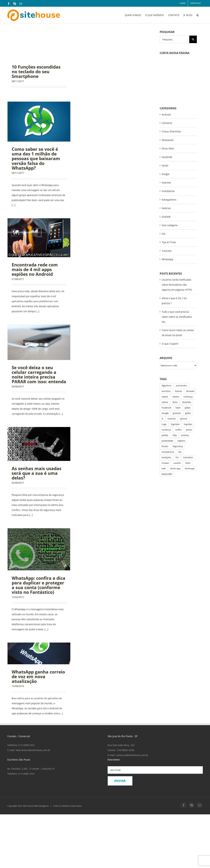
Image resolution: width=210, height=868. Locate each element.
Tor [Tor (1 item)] (177, 421)
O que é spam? (170, 307)
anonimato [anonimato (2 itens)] (181, 349)
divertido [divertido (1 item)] (187, 365)
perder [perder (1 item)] (165, 398)
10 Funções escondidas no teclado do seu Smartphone (36, 72)
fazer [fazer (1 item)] (178, 371)
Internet (166, 146)
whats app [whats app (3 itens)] (175, 432)
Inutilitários (168, 154)
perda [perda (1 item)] (189, 393)
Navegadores (169, 163)
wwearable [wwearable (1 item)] (167, 437)
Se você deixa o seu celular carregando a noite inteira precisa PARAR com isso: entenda (39, 375)
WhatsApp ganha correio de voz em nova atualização (38, 676)
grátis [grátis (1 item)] (188, 376)
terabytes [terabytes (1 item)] (166, 421)
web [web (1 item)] (164, 432)
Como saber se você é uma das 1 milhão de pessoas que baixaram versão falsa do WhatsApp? (36, 158)
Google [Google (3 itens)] (165, 376)
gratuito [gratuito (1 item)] (177, 376)
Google (166, 137)
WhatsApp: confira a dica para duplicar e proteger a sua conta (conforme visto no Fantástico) (39, 585)
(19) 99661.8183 (126, 750)
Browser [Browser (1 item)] (190, 354)
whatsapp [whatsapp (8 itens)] (190, 432)
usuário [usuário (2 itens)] (177, 426)
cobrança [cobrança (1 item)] (188, 360)
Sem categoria (170, 188)
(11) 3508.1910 (26, 745)
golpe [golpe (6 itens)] (188, 371)
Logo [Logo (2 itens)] (164, 387)
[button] (198, 15)
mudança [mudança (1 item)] (166, 393)
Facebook (167, 120)
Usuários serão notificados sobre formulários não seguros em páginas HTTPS (177, 248)
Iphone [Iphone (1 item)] (184, 382)
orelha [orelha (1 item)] (178, 393)
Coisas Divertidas (171, 95)
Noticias (166, 171)
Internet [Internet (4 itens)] (171, 382)
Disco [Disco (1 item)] (175, 365)
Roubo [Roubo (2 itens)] (165, 410)
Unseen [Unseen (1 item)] (165, 426)
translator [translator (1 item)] (188, 421)
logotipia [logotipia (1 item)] (175, 387)
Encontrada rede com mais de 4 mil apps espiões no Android (35, 269)
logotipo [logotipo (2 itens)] (188, 387)
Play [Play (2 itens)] (175, 398)
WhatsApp (167, 223)
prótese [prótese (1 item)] (185, 398)
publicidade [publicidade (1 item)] (167, 404)
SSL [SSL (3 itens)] (180, 415)
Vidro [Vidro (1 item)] (188, 426)
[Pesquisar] (193, 39)
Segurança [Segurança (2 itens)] (178, 410)
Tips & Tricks (169, 205)
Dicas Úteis (168, 112)
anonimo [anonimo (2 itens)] (166, 354)
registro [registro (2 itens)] (181, 404)
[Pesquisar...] (174, 39)
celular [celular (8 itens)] (165, 360)
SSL (164, 197)
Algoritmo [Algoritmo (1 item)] (166, 349)
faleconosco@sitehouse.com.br (33, 750)
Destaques (168, 103)
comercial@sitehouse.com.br (132, 755)
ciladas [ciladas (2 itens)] (176, 360)
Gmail (165, 129)
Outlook (166, 180)
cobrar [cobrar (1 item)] (165, 365)
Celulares (167, 86)
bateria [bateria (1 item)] (178, 354)
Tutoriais (167, 214)
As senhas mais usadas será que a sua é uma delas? (37, 473)
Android (166, 78)
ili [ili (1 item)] (162, 382)
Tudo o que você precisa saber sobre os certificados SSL (177, 280)
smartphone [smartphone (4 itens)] (168, 415)
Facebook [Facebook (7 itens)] (166, 371)
